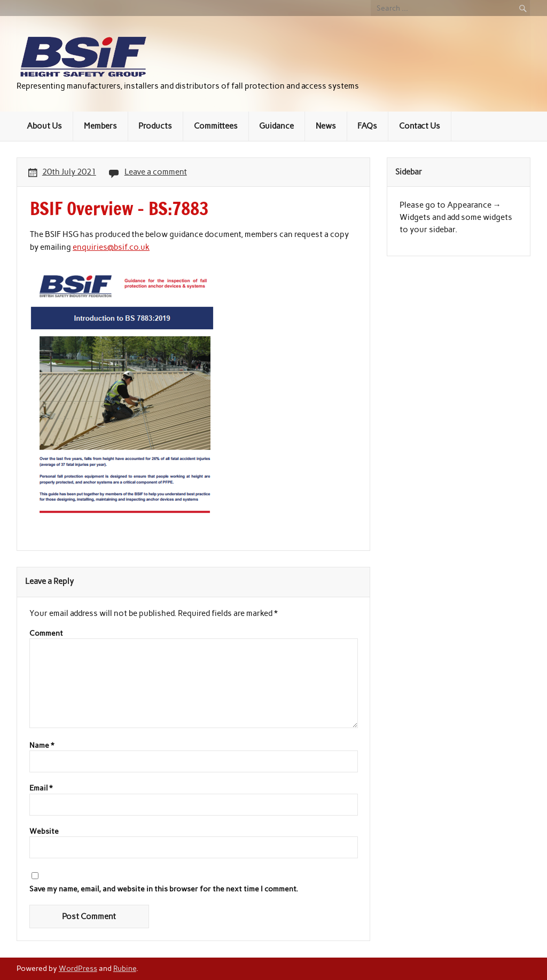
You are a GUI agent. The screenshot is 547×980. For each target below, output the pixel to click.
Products (155, 126)
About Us (44, 126)
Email (41, 788)
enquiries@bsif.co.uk (111, 247)
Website (44, 832)
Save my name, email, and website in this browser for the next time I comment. (164, 889)
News (326, 126)
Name (42, 746)
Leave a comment (156, 172)
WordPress (78, 968)
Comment (46, 634)
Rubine (125, 968)
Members (100, 126)
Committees (216, 126)
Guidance (276, 126)
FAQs (367, 126)
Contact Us (420, 126)
